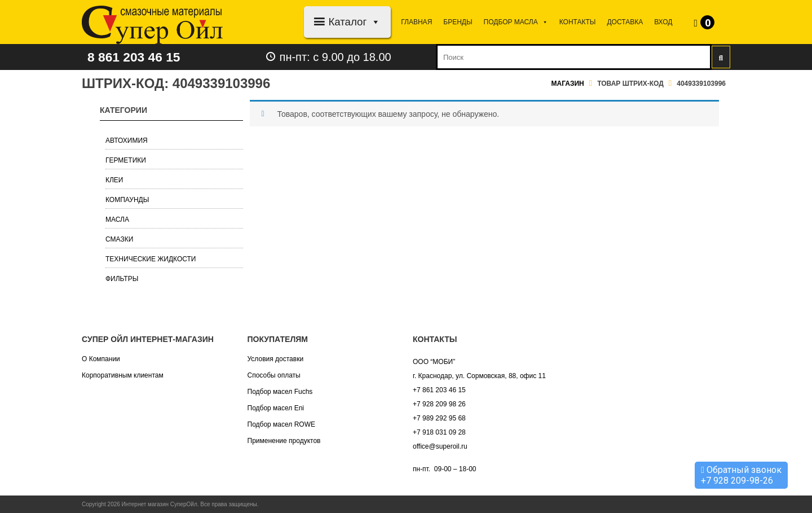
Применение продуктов (284, 441)
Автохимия (127, 141)
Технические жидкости (151, 259)
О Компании (101, 359)
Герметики (126, 160)
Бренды (458, 22)
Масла (117, 220)
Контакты (578, 22)
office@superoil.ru (440, 446)
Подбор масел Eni (276, 408)
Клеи (114, 180)
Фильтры (122, 279)
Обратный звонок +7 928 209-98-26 (741, 475)
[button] (374, 22)
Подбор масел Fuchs (280, 392)
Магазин (568, 84)
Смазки (119, 239)
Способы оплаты (274, 375)
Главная (416, 22)
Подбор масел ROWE (281, 424)
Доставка (625, 22)
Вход (663, 22)
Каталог (354, 22)
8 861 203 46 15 (136, 57)
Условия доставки (276, 359)
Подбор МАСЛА (516, 22)
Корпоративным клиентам (123, 375)
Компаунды (127, 200)
